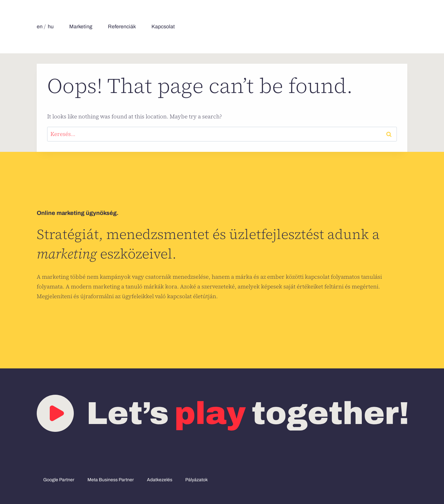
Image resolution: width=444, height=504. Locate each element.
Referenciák (122, 27)
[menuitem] (40, 27)
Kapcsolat (163, 27)
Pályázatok (196, 480)
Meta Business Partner (111, 480)
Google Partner (59, 480)
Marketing (81, 27)
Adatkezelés (160, 480)
